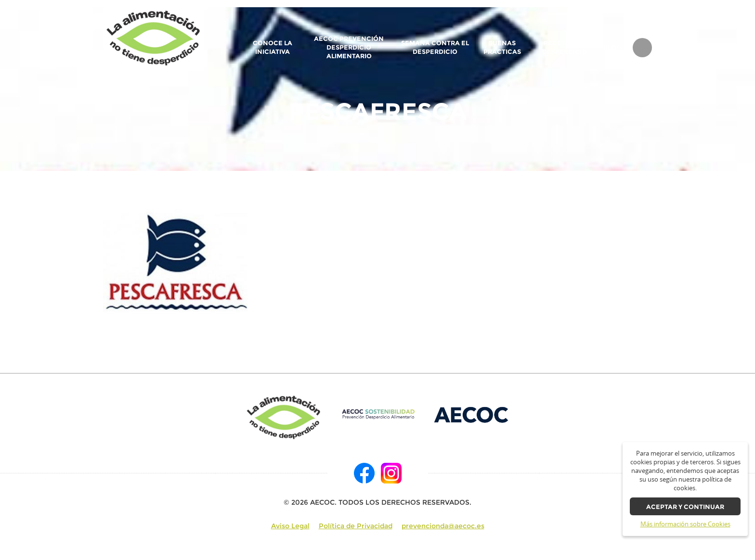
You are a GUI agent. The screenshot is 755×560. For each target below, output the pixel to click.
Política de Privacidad (356, 526)
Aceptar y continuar (685, 507)
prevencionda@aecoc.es (443, 526)
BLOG (612, 48)
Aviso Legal (290, 526)
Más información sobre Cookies (685, 524)
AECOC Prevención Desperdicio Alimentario (349, 47)
